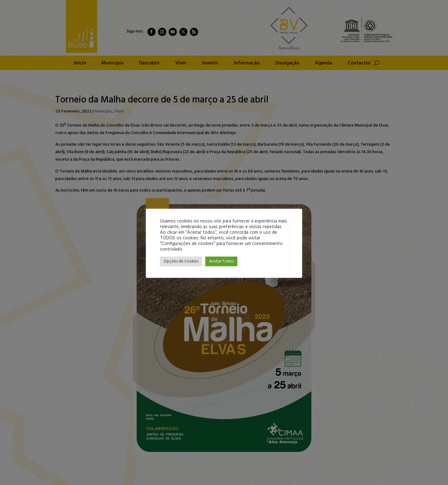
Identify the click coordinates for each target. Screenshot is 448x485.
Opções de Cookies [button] (181, 261)
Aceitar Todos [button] (221, 261)
